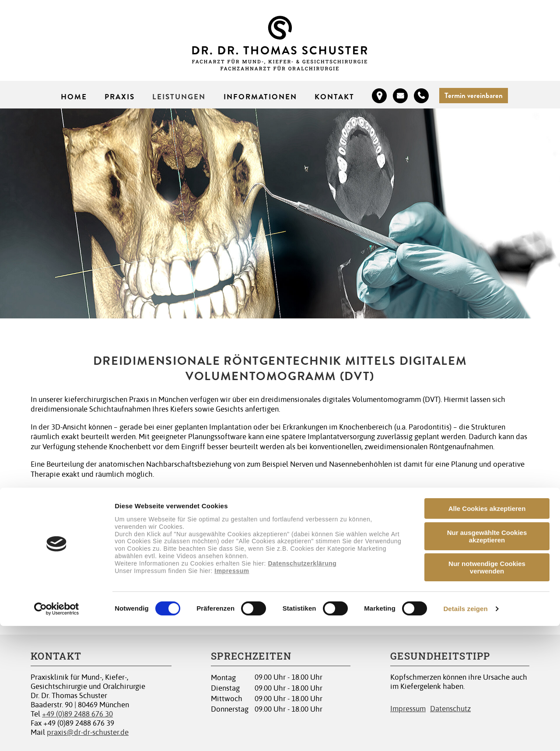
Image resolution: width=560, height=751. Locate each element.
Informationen (261, 97)
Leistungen (179, 97)
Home (74, 97)
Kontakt (334, 97)
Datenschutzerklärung (302, 688)
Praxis (120, 97)
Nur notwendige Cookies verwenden (487, 692)
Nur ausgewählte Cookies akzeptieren (487, 661)
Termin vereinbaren (474, 95)
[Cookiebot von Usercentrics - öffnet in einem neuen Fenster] (57, 734)
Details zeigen (465, 734)
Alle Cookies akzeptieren (487, 634)
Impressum (232, 695)
